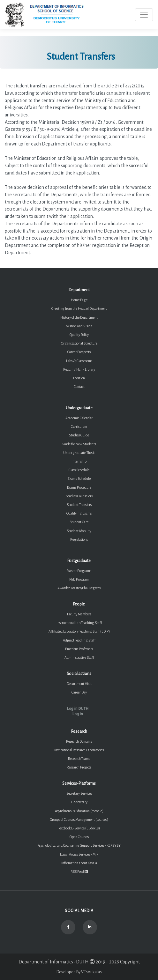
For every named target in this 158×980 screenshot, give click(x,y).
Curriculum (79, 427)
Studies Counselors (79, 496)
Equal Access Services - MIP (79, 854)
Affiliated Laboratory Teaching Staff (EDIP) (79, 631)
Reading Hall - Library (79, 369)
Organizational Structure (79, 343)
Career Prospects (79, 352)
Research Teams (79, 759)
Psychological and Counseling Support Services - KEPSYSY (79, 845)
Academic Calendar (79, 418)
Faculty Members (79, 614)
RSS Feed (79, 872)
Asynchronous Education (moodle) (79, 811)
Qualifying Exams (79, 513)
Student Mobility (79, 531)
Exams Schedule (79, 479)
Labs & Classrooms (79, 361)
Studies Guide (79, 435)
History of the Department (79, 317)
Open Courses (79, 837)
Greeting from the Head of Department (79, 308)
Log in (78, 714)
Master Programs (79, 571)
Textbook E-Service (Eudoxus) (79, 828)
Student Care (79, 522)
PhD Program (79, 579)
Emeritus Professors (79, 649)
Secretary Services (79, 793)
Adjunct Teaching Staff (79, 640)
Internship (79, 461)
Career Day (79, 692)
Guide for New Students (79, 444)
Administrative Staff (79, 657)
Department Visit (79, 684)
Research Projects (79, 767)
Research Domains (79, 741)
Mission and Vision (79, 326)
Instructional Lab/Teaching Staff (79, 623)
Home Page (79, 300)
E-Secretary (79, 802)
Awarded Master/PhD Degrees (79, 588)
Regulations (79, 539)
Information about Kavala (79, 863)
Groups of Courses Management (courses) (79, 820)
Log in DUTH (78, 709)
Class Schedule (79, 470)
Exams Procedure (79, 487)
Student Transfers (79, 505)
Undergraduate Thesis (79, 453)
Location (79, 378)
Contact (79, 387)
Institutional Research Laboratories (79, 750)
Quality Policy (79, 335)
